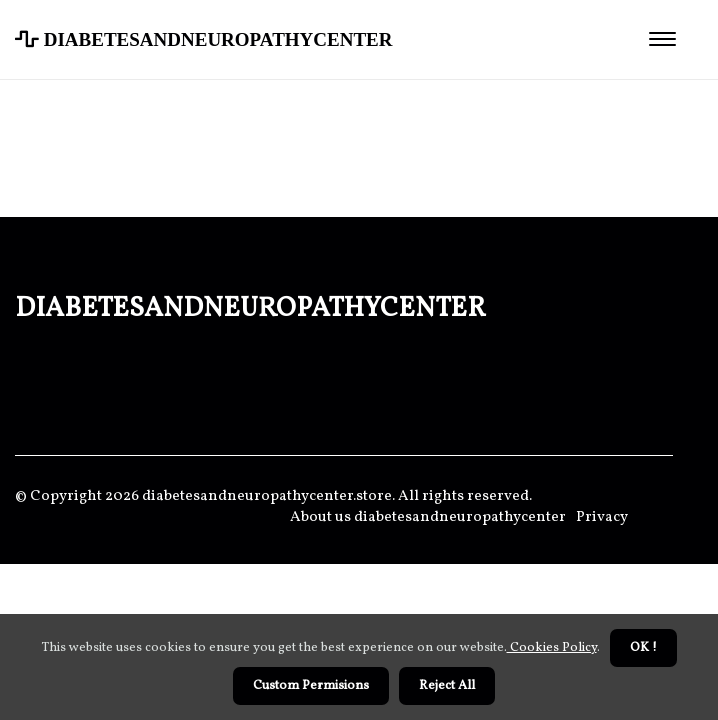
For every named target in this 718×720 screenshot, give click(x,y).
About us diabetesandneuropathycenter (428, 517)
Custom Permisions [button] (311, 686)
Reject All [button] (447, 686)
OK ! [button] (643, 648)
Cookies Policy (552, 648)
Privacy (602, 517)
